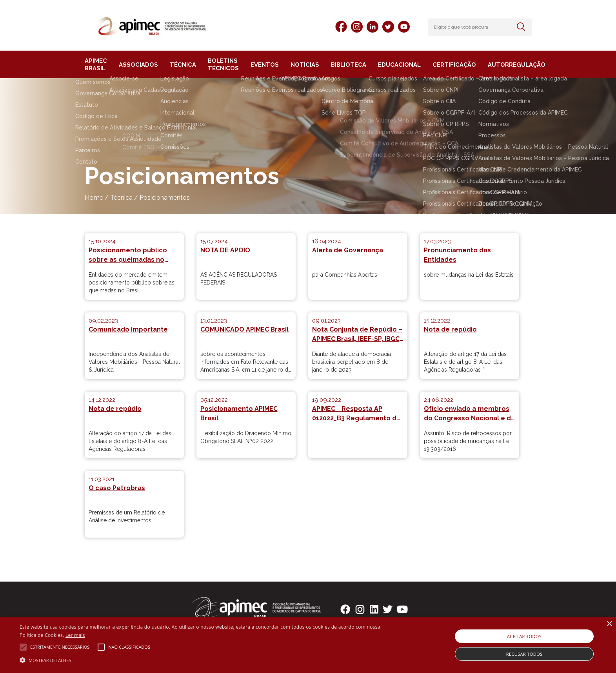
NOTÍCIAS (302, 65)
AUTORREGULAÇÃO (504, 65)
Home (94, 198)
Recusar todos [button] (524, 654)
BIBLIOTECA (343, 65)
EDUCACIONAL (392, 65)
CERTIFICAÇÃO (445, 65)
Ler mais (75, 635)
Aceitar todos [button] (524, 636)
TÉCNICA (180, 65)
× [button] (609, 624)
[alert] (308, 645)
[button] (207, 660)
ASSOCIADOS (138, 65)
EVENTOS (263, 65)
